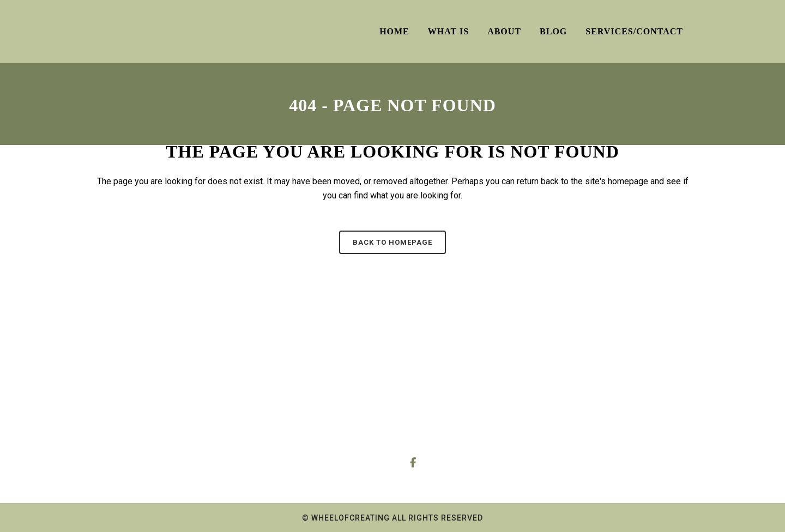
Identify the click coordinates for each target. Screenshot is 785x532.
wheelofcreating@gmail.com (479, 425)
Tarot (119, 399)
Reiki (120, 442)
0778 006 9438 (474, 400)
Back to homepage (392, 242)
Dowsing (126, 421)
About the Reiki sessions (303, 442)
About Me (278, 399)
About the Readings (295, 421)
